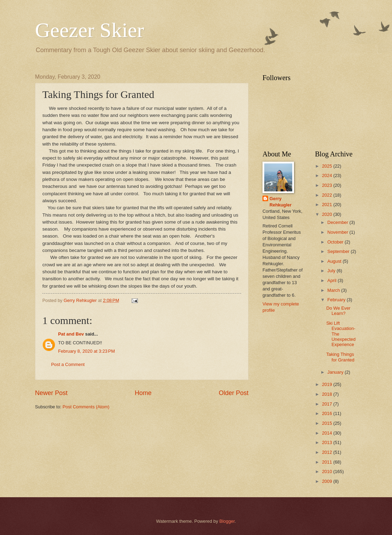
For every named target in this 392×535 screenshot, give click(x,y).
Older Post (234, 393)
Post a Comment (68, 364)
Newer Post (51, 393)
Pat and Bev (71, 334)
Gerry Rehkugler (281, 202)
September (339, 251)
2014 (328, 433)
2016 (328, 413)
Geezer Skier (89, 30)
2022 (328, 195)
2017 (328, 404)
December (338, 222)
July (332, 271)
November (338, 232)
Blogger (227, 521)
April (332, 280)
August (335, 261)
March (334, 290)
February (337, 300)
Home (143, 393)
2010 (328, 471)
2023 (328, 185)
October (336, 242)
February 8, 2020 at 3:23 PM (86, 351)
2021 (328, 205)
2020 (328, 214)
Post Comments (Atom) (86, 407)
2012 (328, 452)
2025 (328, 166)
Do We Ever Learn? (338, 311)
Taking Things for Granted (340, 357)
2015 (328, 423)
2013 (328, 442)
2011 (328, 462)
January (336, 372)
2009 (328, 481)
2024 (328, 175)
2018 (328, 394)
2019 (328, 384)
